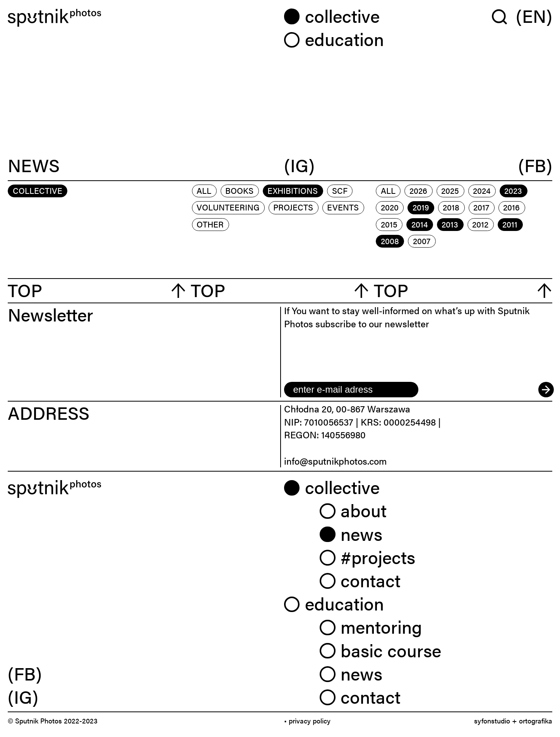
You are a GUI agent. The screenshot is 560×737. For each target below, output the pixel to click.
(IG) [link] (23, 696)
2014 (420, 224)
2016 (511, 207)
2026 (418, 190)
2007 (422, 241)
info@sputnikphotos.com (335, 461)
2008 (390, 241)
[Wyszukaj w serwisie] (504, 16)
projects (293, 207)
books (239, 190)
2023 (513, 190)
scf (340, 190)
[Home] (142, 18)
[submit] (545, 390)
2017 (481, 207)
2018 (451, 207)
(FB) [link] (25, 673)
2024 (482, 190)
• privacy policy (307, 721)
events (343, 207)
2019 (421, 207)
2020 (390, 207)
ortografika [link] (536, 721)
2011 (510, 224)
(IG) (299, 166)
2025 (450, 190)
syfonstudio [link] (492, 721)
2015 (389, 224)
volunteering (228, 207)
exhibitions (293, 190)
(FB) (535, 166)
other (210, 224)
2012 (480, 224)
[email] (351, 390)
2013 (450, 224)
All (204, 190)
